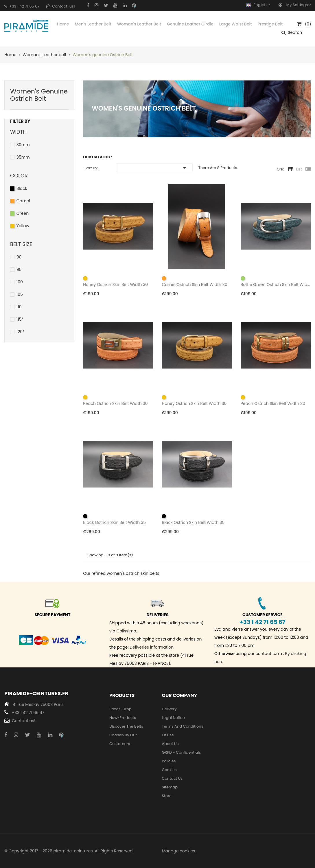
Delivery (169, 709)
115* (20, 319)
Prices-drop (120, 709)
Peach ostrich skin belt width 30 (115, 403)
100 (20, 282)
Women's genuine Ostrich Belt (39, 95)
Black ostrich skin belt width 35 (114, 522)
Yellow (23, 226)
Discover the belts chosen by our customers (126, 735)
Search (295, 32)
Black (22, 188)
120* (21, 332)
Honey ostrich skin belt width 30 (115, 285)
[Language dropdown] (260, 5)
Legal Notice (173, 718)
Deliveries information (152, 647)
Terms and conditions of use (182, 731)
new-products (123, 718)
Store (167, 796)
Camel (23, 201)
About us (170, 744)
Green (23, 213)
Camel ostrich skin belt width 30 (194, 285)
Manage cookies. (179, 851)
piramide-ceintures (73, 851)
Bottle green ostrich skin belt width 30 (276, 285)
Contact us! (24, 721)
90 (19, 257)
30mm (23, 145)
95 (19, 269)
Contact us (172, 778)
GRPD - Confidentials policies (181, 757)
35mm (23, 157)
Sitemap (170, 787)
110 (19, 307)
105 (20, 294)
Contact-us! (63, 6)
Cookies (169, 770)
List (299, 169)
